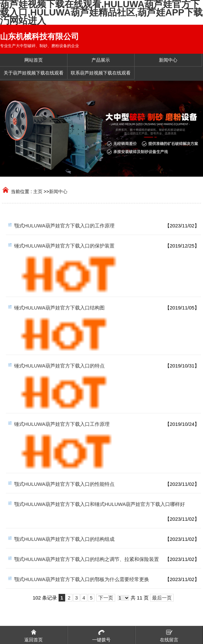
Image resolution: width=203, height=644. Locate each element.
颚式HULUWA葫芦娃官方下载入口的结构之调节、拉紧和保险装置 (86, 559)
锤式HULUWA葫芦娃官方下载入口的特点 (59, 366)
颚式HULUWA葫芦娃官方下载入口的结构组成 (64, 539)
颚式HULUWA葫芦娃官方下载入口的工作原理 (64, 226)
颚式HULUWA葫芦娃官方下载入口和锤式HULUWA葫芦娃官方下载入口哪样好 (100, 504)
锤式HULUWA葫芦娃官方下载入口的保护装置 (64, 246)
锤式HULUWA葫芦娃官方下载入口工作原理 (62, 424)
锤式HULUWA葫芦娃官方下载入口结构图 (59, 308)
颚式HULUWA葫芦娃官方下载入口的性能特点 (64, 484)
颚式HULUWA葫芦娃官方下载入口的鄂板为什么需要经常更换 (81, 579)
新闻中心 (58, 191)
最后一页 (162, 598)
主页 (38, 191)
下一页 (106, 598)
